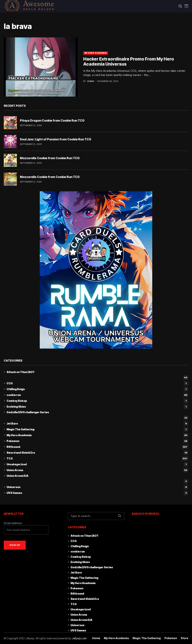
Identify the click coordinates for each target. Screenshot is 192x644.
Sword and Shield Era (97, 453)
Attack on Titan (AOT (21, 372)
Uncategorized (97, 464)
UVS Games (97, 493)
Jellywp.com (79, 638)
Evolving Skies (97, 407)
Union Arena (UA (18, 476)
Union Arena (97, 470)
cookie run (97, 395)
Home (96, 638)
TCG (97, 459)
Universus (97, 487)
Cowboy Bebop (97, 401)
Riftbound (97, 447)
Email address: (26, 528)
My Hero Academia (96, 53)
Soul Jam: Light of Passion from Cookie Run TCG (55, 139)
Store (184, 638)
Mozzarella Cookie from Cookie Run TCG (50, 158)
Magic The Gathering (97, 429)
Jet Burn (97, 424)
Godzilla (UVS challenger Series (28, 412)
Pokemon (97, 441)
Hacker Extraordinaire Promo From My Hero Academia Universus (129, 62)
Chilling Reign (97, 389)
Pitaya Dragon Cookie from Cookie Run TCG (52, 120)
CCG (97, 383)
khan (91, 81)
